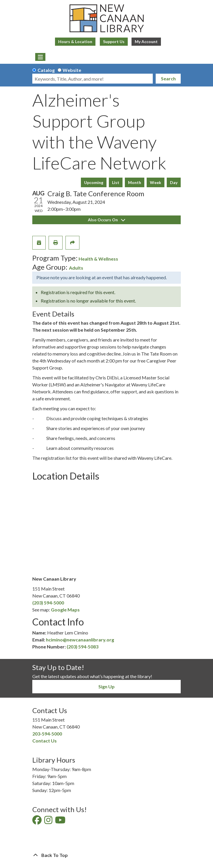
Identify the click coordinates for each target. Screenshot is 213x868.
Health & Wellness (98, 259)
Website (72, 70)
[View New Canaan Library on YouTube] (61, 822)
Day (174, 182)
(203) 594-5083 (82, 647)
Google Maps (65, 610)
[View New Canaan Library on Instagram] (49, 822)
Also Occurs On (106, 220)
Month (135, 182)
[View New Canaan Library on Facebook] (37, 822)
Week (156, 182)
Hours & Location (75, 41)
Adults (76, 268)
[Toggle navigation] (40, 57)
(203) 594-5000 (48, 603)
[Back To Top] (106, 855)
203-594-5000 (47, 734)
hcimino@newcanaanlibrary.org (80, 640)
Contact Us (45, 741)
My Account (146, 41)
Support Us (114, 41)
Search (168, 78)
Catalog (46, 70)
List (116, 182)
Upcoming (94, 182)
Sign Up (106, 686)
